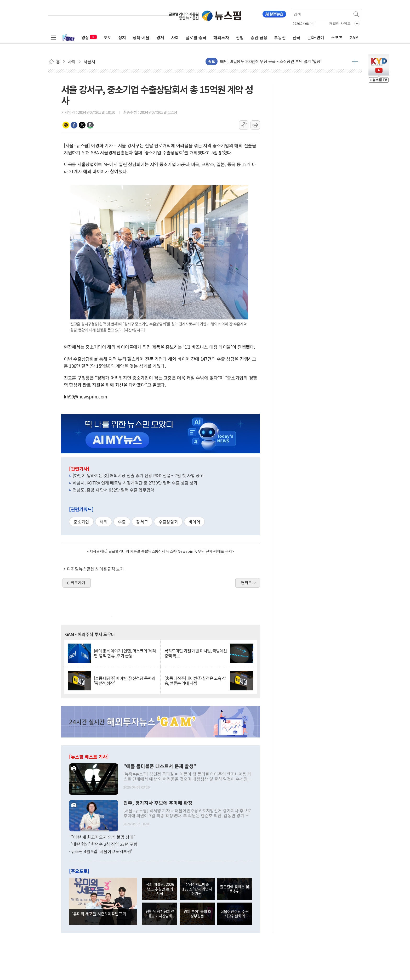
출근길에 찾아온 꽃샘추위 (235, 889)
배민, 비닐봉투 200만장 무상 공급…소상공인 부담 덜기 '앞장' (271, 61)
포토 (107, 37)
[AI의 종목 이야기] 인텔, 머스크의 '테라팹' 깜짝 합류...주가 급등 (125, 653)
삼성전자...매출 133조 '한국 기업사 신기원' (197, 889)
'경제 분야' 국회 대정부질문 (197, 914)
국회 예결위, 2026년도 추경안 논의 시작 (160, 889)
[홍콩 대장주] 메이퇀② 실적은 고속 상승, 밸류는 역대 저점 (195, 681)
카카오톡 (66, 125)
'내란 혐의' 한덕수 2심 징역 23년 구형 (104, 844)
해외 (104, 522)
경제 (160, 37)
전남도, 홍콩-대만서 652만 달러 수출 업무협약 (113, 490)
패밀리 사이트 (340, 23)
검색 (357, 14)
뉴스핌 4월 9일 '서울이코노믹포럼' (102, 851)
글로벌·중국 (196, 37)
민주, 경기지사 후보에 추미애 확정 (158, 803)
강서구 (142, 522)
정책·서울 (141, 37)
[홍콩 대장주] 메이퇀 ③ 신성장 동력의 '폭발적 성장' (124, 681)
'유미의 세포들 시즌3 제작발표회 (99, 914)
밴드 (90, 125)
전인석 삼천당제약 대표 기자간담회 (160, 914)
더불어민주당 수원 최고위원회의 (235, 914)
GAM (354, 37)
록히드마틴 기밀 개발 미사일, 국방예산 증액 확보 (196, 653)
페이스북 (74, 125)
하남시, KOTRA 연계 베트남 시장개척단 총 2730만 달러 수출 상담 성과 (135, 483)
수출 (122, 522)
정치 (122, 37)
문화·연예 (316, 37)
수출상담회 (168, 522)
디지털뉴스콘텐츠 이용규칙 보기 (95, 569)
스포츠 (337, 37)
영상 (89, 37)
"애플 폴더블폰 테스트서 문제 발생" (160, 766)
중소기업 (81, 522)
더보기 (355, 61)
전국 (297, 37)
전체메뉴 (53, 37)
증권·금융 (259, 37)
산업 (240, 37)
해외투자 (221, 37)
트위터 (82, 125)
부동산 (280, 37)
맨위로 (246, 583)
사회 (175, 37)
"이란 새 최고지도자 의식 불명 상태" (103, 837)
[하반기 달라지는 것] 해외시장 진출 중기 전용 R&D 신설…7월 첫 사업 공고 (138, 475)
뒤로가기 (78, 583)
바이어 (194, 522)
